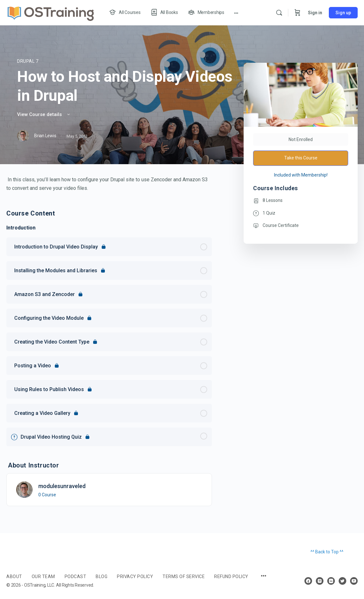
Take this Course (301, 158)
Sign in (315, 13)
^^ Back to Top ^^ (327, 552)
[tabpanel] (109, 184)
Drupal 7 (28, 61)
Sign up (343, 13)
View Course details (44, 114)
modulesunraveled (62, 486)
